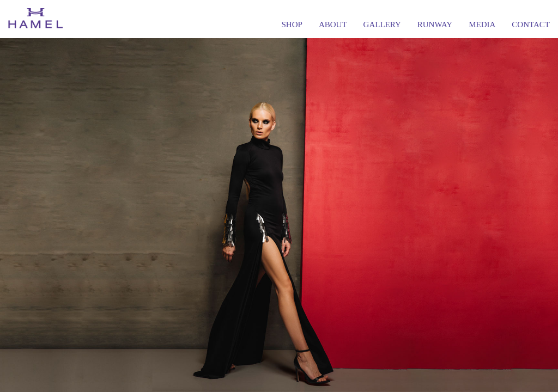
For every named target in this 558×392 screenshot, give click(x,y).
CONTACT (531, 24)
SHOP (292, 24)
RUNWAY (435, 24)
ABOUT (333, 24)
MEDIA (482, 24)
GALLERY (382, 24)
